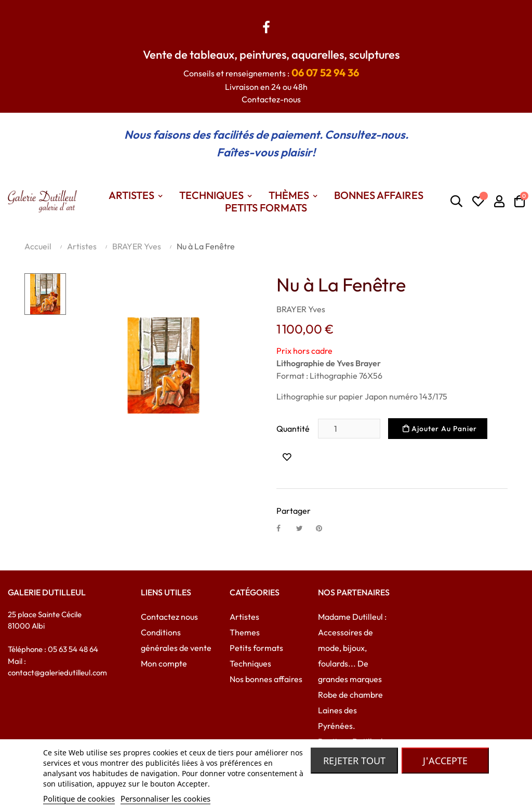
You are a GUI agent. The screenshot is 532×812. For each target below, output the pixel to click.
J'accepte (445, 761)
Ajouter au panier (440, 429)
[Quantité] (349, 429)
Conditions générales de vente (176, 640)
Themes (245, 632)
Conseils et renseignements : (271, 73)
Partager (284, 528)
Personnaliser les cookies (165, 798)
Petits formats (256, 648)
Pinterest (324, 528)
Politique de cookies (79, 798)
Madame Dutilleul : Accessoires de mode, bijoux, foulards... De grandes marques (352, 648)
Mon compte (164, 663)
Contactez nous (169, 617)
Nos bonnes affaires (266, 679)
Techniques (250, 663)
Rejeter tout (354, 761)
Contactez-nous (271, 99)
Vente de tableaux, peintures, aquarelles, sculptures (271, 55)
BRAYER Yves (301, 309)
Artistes (244, 617)
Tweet (304, 528)
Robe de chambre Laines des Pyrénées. (350, 710)
